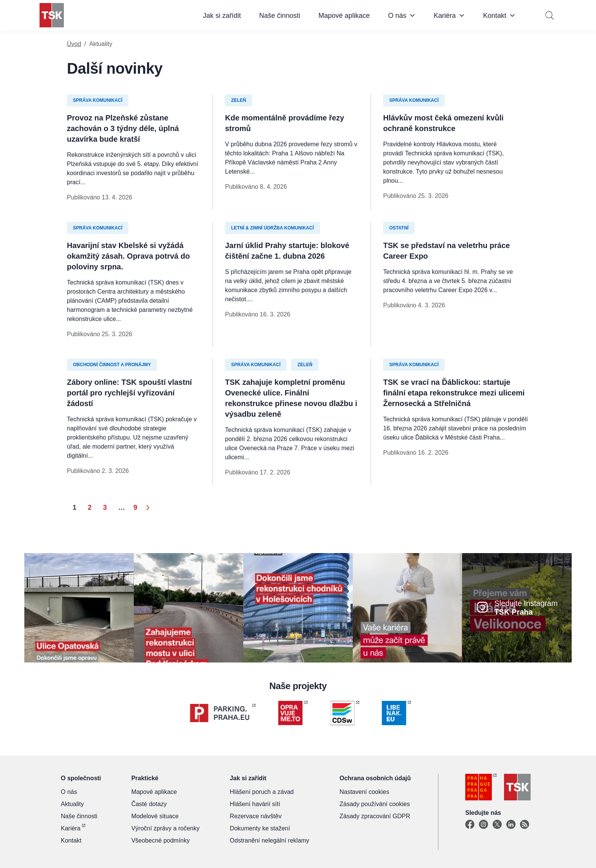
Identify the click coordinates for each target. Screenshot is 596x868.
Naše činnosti (280, 16)
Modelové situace (155, 816)
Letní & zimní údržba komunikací (273, 228)
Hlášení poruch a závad (262, 792)
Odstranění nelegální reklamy (270, 840)
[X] (497, 825)
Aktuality (72, 804)
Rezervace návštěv (256, 816)
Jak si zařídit (222, 16)
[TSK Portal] (525, 825)
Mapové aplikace (344, 16)
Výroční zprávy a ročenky (165, 828)
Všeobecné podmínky (160, 840)
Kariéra (445, 16)
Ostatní (399, 228)
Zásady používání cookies (375, 804)
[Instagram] (483, 825)
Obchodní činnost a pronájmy (112, 365)
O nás (397, 16)
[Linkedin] (511, 825)
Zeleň (239, 100)
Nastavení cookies (364, 792)
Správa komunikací (98, 100)
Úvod (74, 44)
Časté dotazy (149, 804)
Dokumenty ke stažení (260, 828)
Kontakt (495, 16)
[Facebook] (470, 825)
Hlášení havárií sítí (255, 804)
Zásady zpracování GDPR (375, 816)
